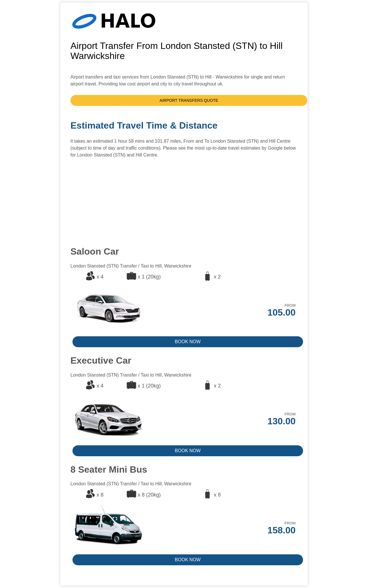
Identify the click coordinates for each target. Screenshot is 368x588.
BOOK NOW (188, 342)
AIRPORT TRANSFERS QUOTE (189, 100)
